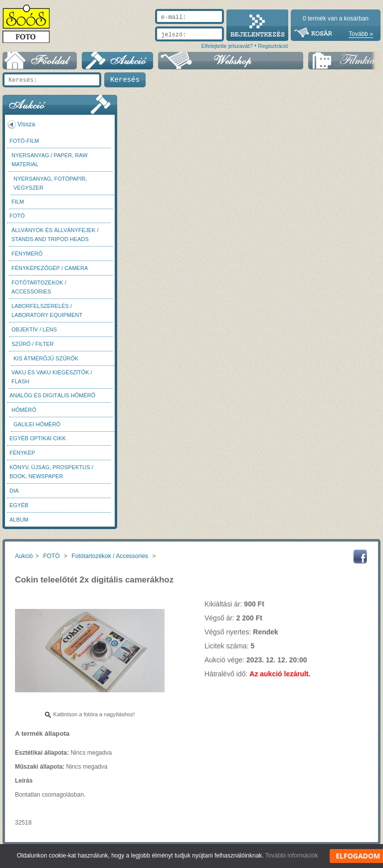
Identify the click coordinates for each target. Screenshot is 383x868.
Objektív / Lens (34, 329)
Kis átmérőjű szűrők (46, 358)
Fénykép (22, 453)
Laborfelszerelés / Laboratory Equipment (47, 310)
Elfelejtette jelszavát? (227, 46)
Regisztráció (273, 46)
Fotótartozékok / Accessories (39, 287)
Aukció (24, 556)
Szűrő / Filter (33, 344)
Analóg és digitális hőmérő (52, 395)
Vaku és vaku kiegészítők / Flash (52, 377)
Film (18, 202)
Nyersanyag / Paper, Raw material (50, 160)
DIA (14, 491)
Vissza (26, 124)
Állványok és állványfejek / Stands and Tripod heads (55, 235)
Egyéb (19, 505)
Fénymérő (27, 254)
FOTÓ (17, 216)
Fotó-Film (24, 141)
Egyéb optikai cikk (38, 438)
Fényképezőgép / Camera (50, 268)
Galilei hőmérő (37, 424)
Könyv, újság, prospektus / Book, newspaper (51, 472)
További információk (292, 856)
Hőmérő (24, 410)
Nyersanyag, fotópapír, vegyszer (50, 183)
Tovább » (361, 34)
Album (19, 520)
